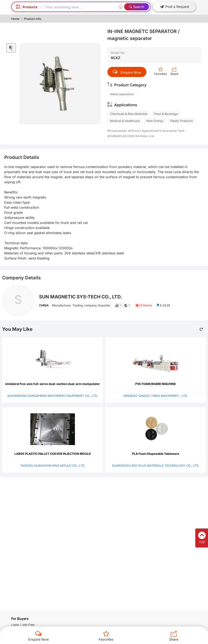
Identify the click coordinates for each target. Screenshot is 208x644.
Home (15, 19)
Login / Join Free (23, 625)
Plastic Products (181, 121)
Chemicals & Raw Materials (129, 114)
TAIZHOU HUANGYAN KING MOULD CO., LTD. (53, 465)
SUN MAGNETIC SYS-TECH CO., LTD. (81, 297)
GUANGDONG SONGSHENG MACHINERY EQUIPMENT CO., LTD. (53, 396)
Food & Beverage (166, 114)
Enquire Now (39, 639)
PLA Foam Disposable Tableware (156, 454)
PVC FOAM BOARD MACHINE (156, 384)
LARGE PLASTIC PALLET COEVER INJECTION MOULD (53, 454)
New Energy (155, 121)
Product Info (33, 19)
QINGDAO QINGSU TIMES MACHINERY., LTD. (155, 396)
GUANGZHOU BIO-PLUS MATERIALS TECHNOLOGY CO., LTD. (155, 465)
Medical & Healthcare (125, 121)
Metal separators (122, 94)
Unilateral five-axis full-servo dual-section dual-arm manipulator (53, 384)
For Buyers (20, 619)
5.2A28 (163, 305)
